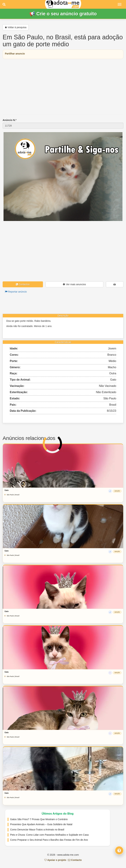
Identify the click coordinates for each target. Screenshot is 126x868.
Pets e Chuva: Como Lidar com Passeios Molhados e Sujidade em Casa (49, 835)
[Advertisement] (63, 87)
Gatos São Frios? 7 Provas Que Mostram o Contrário (39, 819)
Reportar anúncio (16, 292)
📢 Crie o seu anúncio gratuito (63, 14)
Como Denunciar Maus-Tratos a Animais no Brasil (37, 830)
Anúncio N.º (10, 120)
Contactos (23, 284)
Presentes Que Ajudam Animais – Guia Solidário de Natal (41, 824)
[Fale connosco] (119, 850)
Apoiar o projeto (55, 860)
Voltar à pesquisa (16, 27)
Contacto (75, 860)
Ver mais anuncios (74, 284)
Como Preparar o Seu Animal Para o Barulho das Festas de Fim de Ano (49, 840)
